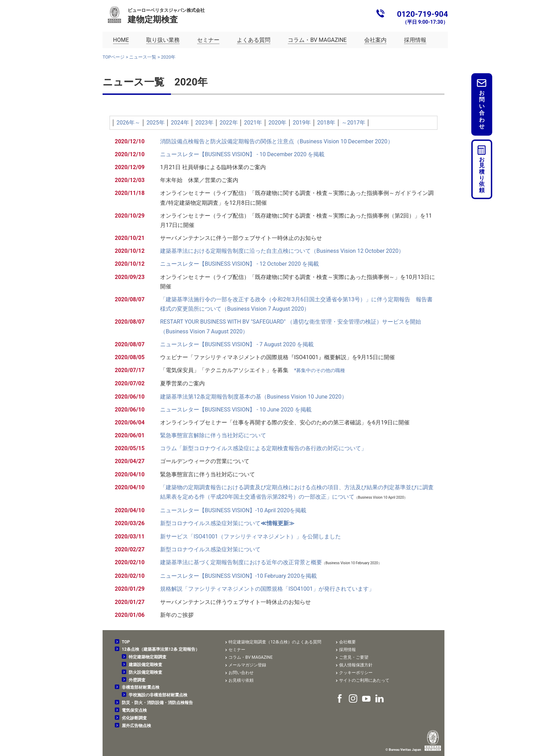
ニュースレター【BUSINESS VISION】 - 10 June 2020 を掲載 (236, 410)
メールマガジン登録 (247, 665)
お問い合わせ (482, 110)
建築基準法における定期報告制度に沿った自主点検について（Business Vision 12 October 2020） (282, 251)
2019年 (302, 123)
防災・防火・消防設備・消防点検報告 (157, 703)
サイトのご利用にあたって (364, 680)
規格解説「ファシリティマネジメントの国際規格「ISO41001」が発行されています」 (267, 589)
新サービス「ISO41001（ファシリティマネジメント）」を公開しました (250, 536)
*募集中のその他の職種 (320, 371)
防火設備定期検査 (145, 672)
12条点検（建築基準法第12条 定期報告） (161, 649)
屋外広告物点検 (136, 726)
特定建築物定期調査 (148, 657)
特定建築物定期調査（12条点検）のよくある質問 (275, 642)
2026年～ (128, 123)
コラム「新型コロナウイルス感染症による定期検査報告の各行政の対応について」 (263, 448)
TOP (126, 642)
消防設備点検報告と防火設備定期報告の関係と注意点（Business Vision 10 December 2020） (277, 141)
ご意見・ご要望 (354, 657)
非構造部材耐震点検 (141, 687)
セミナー (237, 650)
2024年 (180, 123)
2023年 (204, 123)
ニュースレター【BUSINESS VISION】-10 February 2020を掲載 (238, 576)
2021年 (253, 123)
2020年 (277, 123)
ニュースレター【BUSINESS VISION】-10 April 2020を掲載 (233, 510)
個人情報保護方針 (356, 665)
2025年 (156, 123)
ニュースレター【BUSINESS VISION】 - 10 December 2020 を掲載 (242, 154)
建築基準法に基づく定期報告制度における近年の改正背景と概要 (241, 562)
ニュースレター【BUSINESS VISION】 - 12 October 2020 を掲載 (239, 264)
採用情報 (347, 650)
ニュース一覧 (143, 57)
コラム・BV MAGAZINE (250, 657)
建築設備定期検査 (145, 665)
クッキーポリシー (356, 673)
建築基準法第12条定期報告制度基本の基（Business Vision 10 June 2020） (254, 397)
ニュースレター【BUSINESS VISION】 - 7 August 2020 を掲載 (237, 344)
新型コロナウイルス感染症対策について (227, 523)
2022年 (229, 123)
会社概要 (347, 642)
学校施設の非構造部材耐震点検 (158, 695)
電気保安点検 (134, 710)
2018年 (326, 123)
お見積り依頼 (482, 175)
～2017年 (353, 123)
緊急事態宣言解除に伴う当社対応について (213, 435)
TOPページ (114, 57)
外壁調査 (137, 680)
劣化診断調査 (134, 718)
